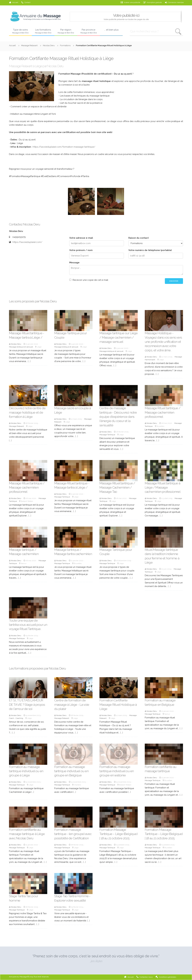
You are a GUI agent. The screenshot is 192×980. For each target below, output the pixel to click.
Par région (66, 31)
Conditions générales (166, 977)
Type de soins (20, 31)
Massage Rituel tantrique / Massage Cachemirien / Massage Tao (117, 488)
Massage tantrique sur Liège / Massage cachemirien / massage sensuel (118, 337)
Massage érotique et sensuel (21, 347)
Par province (89, 31)
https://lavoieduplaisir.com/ (27, 242)
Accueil (14, 2)
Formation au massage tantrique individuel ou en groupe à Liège (26, 771)
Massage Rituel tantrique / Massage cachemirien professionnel (163, 412)
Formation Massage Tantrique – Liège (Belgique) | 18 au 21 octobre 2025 (118, 834)
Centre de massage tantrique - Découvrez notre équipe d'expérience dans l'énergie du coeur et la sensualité (118, 417)
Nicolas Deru (49, 45)
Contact (26, 2)
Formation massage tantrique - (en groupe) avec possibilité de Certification (73, 834)
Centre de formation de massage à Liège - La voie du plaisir (72, 705)
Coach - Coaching (16, 718)
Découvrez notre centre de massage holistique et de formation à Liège (27, 412)
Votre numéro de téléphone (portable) (150, 250)
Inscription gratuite (152, 2)
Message (74, 263)
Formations (65, 45)
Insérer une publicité (130, 2)
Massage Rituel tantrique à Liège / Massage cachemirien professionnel (163, 488)
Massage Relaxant (29, 45)
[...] (29, 361)
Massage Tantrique (107, 435)
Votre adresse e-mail (81, 238)
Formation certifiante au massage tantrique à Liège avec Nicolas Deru (27, 834)
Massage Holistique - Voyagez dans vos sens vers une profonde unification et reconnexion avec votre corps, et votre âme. (163, 342)
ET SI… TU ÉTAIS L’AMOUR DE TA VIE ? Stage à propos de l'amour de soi (27, 705)
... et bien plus (111, 30)
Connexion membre (174, 2)
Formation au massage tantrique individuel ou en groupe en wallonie (117, 771)
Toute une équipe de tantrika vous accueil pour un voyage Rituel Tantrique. (28, 625)
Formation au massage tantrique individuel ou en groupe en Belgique (71, 771)
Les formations (43, 31)
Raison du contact (139, 238)
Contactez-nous (145, 977)
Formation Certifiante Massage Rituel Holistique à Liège (118, 705)
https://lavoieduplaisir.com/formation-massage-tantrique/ (64, 147)
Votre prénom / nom (81, 250)
